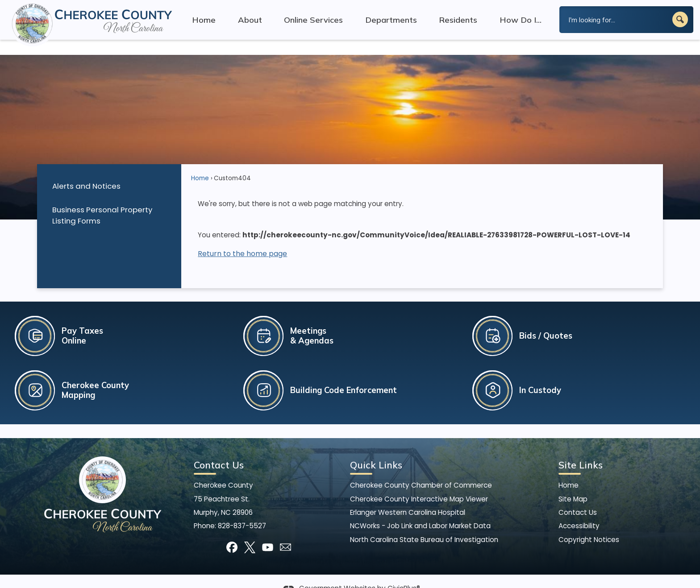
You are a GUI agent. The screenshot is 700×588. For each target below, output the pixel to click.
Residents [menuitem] (458, 20)
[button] (680, 19)
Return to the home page (242, 238)
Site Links (581, 450)
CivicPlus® (404, 574)
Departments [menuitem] (391, 20)
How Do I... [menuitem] (521, 20)
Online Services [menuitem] (313, 20)
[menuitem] (109, 171)
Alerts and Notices (86, 171)
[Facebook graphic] (232, 532)
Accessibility (579, 511)
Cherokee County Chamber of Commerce (421, 470)
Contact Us (578, 497)
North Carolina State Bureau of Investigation (424, 524)
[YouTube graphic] (268, 532)
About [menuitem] (250, 20)
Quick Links (376, 450)
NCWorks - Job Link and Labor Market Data (420, 511)
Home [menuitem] (204, 20)
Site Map (573, 484)
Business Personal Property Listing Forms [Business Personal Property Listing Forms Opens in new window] (102, 200)
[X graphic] (250, 532)
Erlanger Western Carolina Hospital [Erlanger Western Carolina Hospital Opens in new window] (408, 497)
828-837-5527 (242, 511)
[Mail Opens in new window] (285, 532)
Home (200, 163)
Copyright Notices (589, 524)
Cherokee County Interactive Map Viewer (419, 484)
